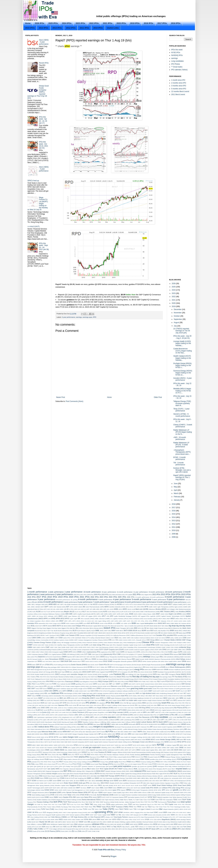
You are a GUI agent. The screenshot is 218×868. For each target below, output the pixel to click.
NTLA (71, 745)
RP (70, 776)
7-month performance (101, 602)
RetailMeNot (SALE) (175, 771)
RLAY (176, 774)
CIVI (55, 645)
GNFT (33, 689)
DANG (162, 654)
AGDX (155, 607)
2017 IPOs (162, 23)
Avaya (55, 623)
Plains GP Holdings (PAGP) (36, 759)
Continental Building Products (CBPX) (50, 650)
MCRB (151, 724)
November (178, 313)
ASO (96, 621)
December (178, 309)
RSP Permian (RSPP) (113, 776)
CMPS (39, 647)
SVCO (38, 797)
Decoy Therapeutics (111, 657)
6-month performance (53, 602)
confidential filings (185, 647)
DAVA (51, 657)
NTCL (64, 745)
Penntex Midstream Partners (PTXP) (118, 755)
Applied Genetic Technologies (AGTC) (173, 616)
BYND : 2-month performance (179, 458)
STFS (185, 792)
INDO (86, 700)
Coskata (96, 650)
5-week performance (159, 600)
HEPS (95, 693)
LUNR (121, 720)
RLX (179, 774)
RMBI (189, 774)
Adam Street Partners (157, 604)
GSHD (81, 691)
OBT (189, 745)
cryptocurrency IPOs (93, 652)
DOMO (110, 661)
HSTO (166, 696)
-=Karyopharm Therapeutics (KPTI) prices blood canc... (182, 452)
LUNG (117, 720)
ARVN (78, 621)
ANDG (140, 614)
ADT (68, 607)
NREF (38, 745)
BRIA (189, 631)
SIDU (148, 783)
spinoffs (175, 790)
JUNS (47, 708)
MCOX (146, 724)
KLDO (46, 710)
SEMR (112, 781)
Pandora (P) (103, 752)
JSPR (187, 705)
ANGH (162, 614)
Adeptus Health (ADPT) (180, 604)
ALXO (129, 612)
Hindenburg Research (167, 693)
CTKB (150, 652)
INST (168, 700)
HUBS (181, 696)
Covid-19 (137, 650)
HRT (154, 696)
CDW (185, 638)
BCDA (189, 623)
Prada (54, 762)
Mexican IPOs (145, 727)
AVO (89, 623)
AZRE (125, 623)
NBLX (150, 737)
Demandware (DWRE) (57, 659)
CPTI (168, 650)
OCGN (42, 748)
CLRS (181, 645)
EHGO (148, 667)
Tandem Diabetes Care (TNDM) (46, 800)
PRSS (158, 762)
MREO (110, 734)
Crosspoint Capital (58, 652)
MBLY (109, 724)
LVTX (145, 720)
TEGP (65, 802)
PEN (105, 755)
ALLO (80, 612)
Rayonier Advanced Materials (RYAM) (75, 769)
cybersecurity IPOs (110, 654)
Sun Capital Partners (125, 795)
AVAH (51, 623)
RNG (41, 776)
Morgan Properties (78, 734)
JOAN (170, 705)
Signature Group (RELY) (172, 783)
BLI (52, 631)
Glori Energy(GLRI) (151, 686)
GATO (95, 684)
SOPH (65, 790)
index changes (69, 700)
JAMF (49, 705)
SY (111, 797)
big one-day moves (184, 626)
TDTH (180, 800)
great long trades (137, 689)
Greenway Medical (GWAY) (36, 691)
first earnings (164, 677)
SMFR (47, 788)
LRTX (52, 720)
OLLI (140, 748)
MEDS (79, 727)
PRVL (174, 762)
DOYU (135, 661)
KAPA (91, 708)
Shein (95, 783)
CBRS (129, 638)
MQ (102, 734)
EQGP (60, 672)
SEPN (120, 781)
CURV (29, 654)
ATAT (136, 621)
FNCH (92, 679)
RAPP (41, 769)
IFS (105, 698)
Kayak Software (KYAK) (105, 708)
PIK (142, 757)
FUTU (42, 684)
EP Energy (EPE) (49, 672)
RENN (98, 771)
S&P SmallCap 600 (81, 778)
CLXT (185, 645)
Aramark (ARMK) (89, 619)
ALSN (109, 612)
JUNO (43, 708)
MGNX (180, 727)
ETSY (115, 672)
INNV (111, 700)
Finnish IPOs (113, 677)
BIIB (71, 628)
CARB (39, 638)
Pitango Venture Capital (178, 757)
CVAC (46, 654)
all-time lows (60, 612)
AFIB (138, 607)
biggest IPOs (65, 628)
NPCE (179, 742)
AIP (91, 609)
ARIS (189, 619)
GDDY (118, 684)
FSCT (148, 682)
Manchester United (51, 722)
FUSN (38, 684)
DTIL (51, 665)
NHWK (158, 740)
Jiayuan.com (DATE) (128, 705)
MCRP (155, 724)
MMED (126, 732)
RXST (55, 778)
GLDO (108, 686)
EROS (85, 672)
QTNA (56, 766)
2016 (174, 511)
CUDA (170, 652)
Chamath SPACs (141, 640)
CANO (29, 638)
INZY (46, 703)
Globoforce (137, 686)
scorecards (175, 778)
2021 (174, 300)
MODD (178, 732)
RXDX (46, 778)
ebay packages (52, 667)
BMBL (97, 631)
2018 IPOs (148, 23)
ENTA (162, 670)
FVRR (54, 684)
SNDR (106, 788)
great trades (148, 689)
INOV (124, 700)
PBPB (65, 755)
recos (169, 769)
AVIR (81, 623)
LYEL (166, 720)
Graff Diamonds (106, 689)
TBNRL (131, 800)
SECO (94, 781)
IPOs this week (177, 50)
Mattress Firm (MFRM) (85, 724)
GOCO (45, 689)
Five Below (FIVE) (181, 677)
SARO (135, 778)
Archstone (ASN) (138, 619)
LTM (69, 720)
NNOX (70, 742)
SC (159, 778)
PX (143, 764)
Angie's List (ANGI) (175, 614)
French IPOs (94, 682)
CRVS (75, 652)
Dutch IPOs (103, 665)
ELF (29, 670)
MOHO (37, 734)
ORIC (160, 750)
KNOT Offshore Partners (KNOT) (93, 710)
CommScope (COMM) (154, 647)
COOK (74, 650)
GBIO (104, 684)
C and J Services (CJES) (52, 635)
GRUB (70, 691)
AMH (67, 614)
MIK (186, 729)
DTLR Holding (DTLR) (60, 665)
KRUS (152, 710)
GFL (45, 686)
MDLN (176, 724)
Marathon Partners (88, 722)
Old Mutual (128, 748)
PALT (92, 752)
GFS (49, 686)
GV (139, 691)
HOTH (131, 696)
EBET (59, 667)
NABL (60, 737)
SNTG (128, 788)
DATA (189, 654)
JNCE (163, 705)
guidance (113, 691)
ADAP (166, 604)
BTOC (124, 633)
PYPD (159, 764)
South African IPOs (102, 790)
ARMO (53, 621)
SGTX (62, 783)
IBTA (69, 698)
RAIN (166, 766)
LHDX (135, 715)
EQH (63, 672)
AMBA (142, 612)
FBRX (163, 674)
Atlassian (164, 621)
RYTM (71, 778)
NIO (178, 739)
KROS (138, 710)
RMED (29, 776)
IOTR (65, 703)
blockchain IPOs (67, 631)
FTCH (167, 681)
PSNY (37, 764)
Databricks (41, 657)
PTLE (70, 764)
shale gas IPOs (84, 783)
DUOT (97, 665)
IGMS (109, 698)
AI (68, 609)
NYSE (161, 745)
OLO (148, 747)
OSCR (176, 750)
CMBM (30, 647)
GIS (91, 686)
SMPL (58, 788)
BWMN (170, 633)
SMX (74, 788)
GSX (92, 691)
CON (172, 647)
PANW (109, 752)
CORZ (91, 650)
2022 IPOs (94, 23)
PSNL (33, 764)
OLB (122, 748)
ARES (181, 619)
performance (145, 755)
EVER (155, 672)
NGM (144, 740)
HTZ (177, 696)
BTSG (132, 633)
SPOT (29, 792)
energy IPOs (139, 670)
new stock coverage (105, 740)
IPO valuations (101, 703)
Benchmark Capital (91, 626)
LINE (176, 715)
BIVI (143, 628)
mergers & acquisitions (104, 727)
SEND (116, 781)
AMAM (138, 612)
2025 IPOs (53, 23)
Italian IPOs (174, 703)
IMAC (161, 698)
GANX (91, 684)
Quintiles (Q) (136, 766)
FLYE (75, 679)
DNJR (66, 661)
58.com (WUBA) (38, 602)
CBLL (120, 638)
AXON (102, 623)
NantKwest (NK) (94, 737)
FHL (38, 677)
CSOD (118, 652)
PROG (133, 762)
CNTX (89, 647)
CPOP (156, 650)
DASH (184, 654)
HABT (150, 691)
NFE (136, 740)
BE (62, 626)
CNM (59, 647)
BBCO (169, 623)
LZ (180, 720)
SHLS (103, 783)
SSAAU (145, 792)
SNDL (102, 788)
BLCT (45, 631)
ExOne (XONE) (93, 674)
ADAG (148, 604)
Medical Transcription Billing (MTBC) (65, 727)
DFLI (90, 659)
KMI (60, 710)
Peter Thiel (183, 755)
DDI (91, 657)
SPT (90, 792)
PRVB (170, 762)
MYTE (56, 737)
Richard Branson (147, 774)
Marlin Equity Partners (176, 722)
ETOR (111, 672)
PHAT (103, 757)
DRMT (179, 661)
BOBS (130, 631)
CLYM (189, 645)
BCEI (29, 626)
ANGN (184, 614)
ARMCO (48, 621)
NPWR (189, 742)
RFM (101, 774)
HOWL (135, 696)
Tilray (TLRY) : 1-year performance (181, 410)
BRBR (172, 631)
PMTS (129, 759)
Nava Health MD (125, 737)
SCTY (29, 781)
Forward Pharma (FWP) (160, 679)
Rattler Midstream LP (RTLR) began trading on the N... (183, 432)
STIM (189, 792)
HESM (116, 693)
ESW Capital (100, 672)
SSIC (153, 792)
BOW (148, 631)
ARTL (70, 621)
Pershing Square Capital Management (167, 755)
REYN (97, 774)
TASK (103, 800)
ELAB (159, 667)
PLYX (117, 759)
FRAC (63, 682)
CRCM (188, 650)
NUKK (95, 745)
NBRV (154, 737)
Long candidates (178, 61)
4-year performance (68, 317)
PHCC (107, 757)
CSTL (138, 652)
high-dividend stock (149, 693)
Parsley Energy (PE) (157, 752)
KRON (133, 710)
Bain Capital (140, 623)
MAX (102, 724)
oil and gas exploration (92, 747)
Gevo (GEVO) (39, 686)
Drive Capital (169, 661)
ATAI (132, 621)
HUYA (36, 698)
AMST (114, 614)
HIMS (158, 693)
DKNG (40, 661)
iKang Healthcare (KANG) (141, 698)
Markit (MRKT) (164, 722)
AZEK (118, 623)
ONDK (47, 750)
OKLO (114, 748)
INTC (175, 700)
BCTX (41, 626)
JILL (136, 705)
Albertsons (152, 609)
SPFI (163, 790)
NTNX (76, 745)
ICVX (80, 698)
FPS (55, 682)
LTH (62, 720)
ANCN (136, 614)
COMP (163, 647)
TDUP (184, 800)
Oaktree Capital (171, 745)
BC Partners (183, 623)
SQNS (100, 792)
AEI (84, 607)
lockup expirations (109, 717)
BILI (74, 628)
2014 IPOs (44, 28)
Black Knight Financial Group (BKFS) (161, 628)
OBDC (181, 745)
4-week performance (105, 600)
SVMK (47, 797)
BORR (144, 631)
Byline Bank (183, 633)
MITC (73, 732)
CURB (184, 652)
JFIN (95, 705)
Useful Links (113, 28)
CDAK (163, 638)
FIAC (48, 677)
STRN (74, 795)
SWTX (99, 797)
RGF (108, 774)
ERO (80, 672)
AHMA (61, 609)
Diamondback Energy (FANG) (108, 659)
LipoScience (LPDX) (51, 717)
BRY (97, 633)
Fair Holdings (129, 674)
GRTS (60, 691)
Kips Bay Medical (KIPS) (166, 708)
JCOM (74, 705)
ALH (42, 612)
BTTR (136, 633)
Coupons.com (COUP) (116, 650)
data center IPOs (32, 657)
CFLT (113, 640)
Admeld (37, 607)
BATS (164, 623)
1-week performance (56, 592)
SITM (86, 785)
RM (186, 774)
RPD (95, 317)
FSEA (152, 682)
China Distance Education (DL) (113, 643)
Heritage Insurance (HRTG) (106, 693)
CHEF (184, 640)
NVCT (113, 745)
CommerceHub (142, 647)
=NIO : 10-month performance (180, 438)
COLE (125, 647)
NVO (123, 745)
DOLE (105, 661)
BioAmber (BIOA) (88, 628)
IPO (75, 703)
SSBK (149, 792)
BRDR (185, 631)
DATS (47, 657)
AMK (71, 614)
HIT (178, 693)
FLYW (79, 679)
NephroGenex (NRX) (34, 740)
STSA (82, 795)
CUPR (180, 652)
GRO (51, 691)
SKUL (100, 785)
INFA (89, 700)
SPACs (129, 790)
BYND (189, 633)
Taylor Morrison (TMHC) (112, 800)
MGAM (155, 727)
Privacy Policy (104, 762)
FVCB (47, 684)
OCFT (34, 748)
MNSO (149, 732)
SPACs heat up (33, 181)
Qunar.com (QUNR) (146, 766)
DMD (54, 661)
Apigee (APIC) (93, 616)
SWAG (51, 797)
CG (117, 640)
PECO (101, 755)
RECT (173, 769)
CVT (86, 654)
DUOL (93, 665)
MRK (114, 734)
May (176, 487)
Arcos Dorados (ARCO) (151, 619)
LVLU (141, 720)
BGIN (152, 626)
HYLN (52, 698)
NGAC (140, 740)
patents (180, 752)
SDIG (64, 781)
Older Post (158, 397)
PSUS (49, 764)
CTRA (158, 652)
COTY (101, 650)
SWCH (61, 797)
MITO (77, 732)
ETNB (106, 672)
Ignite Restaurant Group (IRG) (120, 698)
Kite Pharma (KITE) (181, 708)
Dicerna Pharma (126, 659)
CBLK (116, 638)
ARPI (57, 621)
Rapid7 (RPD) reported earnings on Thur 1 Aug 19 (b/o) (182, 477)
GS (73, 691)
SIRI (82, 785)
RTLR (122, 776)
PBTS (70, 755)
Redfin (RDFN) (38, 771)
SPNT (189, 790)
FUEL (29, 684)
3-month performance (174, 597)
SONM (47, 790)
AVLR (85, 623)
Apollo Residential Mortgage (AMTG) (126, 616)
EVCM (147, 672)
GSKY (85, 691)
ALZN (133, 612)
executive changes (77, 674)
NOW (175, 742)
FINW (127, 677)
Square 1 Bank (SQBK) (114, 792)
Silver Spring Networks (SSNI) (45, 785)
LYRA (174, 720)
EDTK (114, 667)
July (175, 326)
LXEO (158, 720)
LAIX (60, 712)
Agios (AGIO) (178, 607)
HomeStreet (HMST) (71, 696)
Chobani (179, 643)
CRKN (46, 652)
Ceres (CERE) (69, 640)
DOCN (87, 661)
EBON (63, 667)
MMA (122, 732)
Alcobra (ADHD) (161, 609)
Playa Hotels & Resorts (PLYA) (73, 759)
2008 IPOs (90, 595)
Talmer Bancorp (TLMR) (180, 797)
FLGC (33, 679)
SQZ (123, 792)
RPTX (89, 776)
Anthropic (51, 616)
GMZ (29, 689)
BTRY (128, 633)
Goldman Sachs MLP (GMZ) (69, 689)
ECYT (99, 667)
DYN (116, 665)
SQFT (96, 792)
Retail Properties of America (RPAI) (157, 771)
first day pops (154, 677)
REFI (44, 771)
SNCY (93, 788)
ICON (73, 698)
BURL (156, 633)
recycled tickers (182, 769)
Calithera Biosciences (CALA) (139, 635)
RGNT (111, 774)
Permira (153, 755)
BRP (90, 633)
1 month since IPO (178, 80)
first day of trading (140, 677)
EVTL (53, 674)
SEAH (78, 781)
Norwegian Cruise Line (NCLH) (143, 742)
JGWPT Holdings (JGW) (114, 705)
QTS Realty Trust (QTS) (70, 766)
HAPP (158, 691)
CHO (175, 643)
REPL (128, 771)
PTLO (74, 764)
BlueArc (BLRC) (86, 631)
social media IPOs (147, 788)
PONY (142, 759)
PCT (73, 755)
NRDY (34, 745)
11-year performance (141, 592)
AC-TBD (90, 604)
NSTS (60, 745)
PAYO (54, 755)
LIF (158, 715)
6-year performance (85, 602)
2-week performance (47, 594)
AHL (54, 609)
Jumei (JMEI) (32, 708)
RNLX (49, 776)
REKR (74, 771)
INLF (96, 700)
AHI (51, 609)
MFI (151, 727)
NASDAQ (114, 737)
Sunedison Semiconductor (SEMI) (142, 795)
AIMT (88, 609)
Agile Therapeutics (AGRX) (166, 607)
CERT (76, 640)
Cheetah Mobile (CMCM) (173, 640)
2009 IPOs (97, 594)
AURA (189, 621)
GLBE (104, 686)
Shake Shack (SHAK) (71, 783)
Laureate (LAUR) (123, 712)
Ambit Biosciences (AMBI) (152, 612)
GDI (122, 684)
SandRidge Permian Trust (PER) (123, 778)
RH (115, 774)
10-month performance (92, 592)
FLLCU (43, 679)
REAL (136, 769)
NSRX (56, 745)
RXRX (51, 778)
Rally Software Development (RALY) (180, 766)
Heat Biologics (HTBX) (71, 693)
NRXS (46, 745)
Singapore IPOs (75, 785)
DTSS (69, 665)
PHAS (98, 757)
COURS (131, 650)
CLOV (157, 645)
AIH (79, 609)
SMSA (66, 788)
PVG (119, 764)
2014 (174, 517)
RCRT (97, 769)
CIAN (39, 645)
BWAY (166, 633)
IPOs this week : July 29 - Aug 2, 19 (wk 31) (182, 337)
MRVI (126, 734)
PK (186, 757)
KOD (104, 710)
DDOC (98, 657)
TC (134, 800)
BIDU (167, 626)
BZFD (38, 635)
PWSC (139, 764)
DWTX (112, 665)
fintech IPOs (121, 677)
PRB (57, 762)
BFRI (148, 626)
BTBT (116, 633)
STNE (29, 795)
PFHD (68, 757)
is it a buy (158, 703)
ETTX (119, 672)
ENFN (146, 670)
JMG (155, 705)
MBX (117, 724)
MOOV (62, 734)
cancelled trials (182, 635)
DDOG (102, 657)
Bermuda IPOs (106, 626)
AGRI (189, 607)
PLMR (88, 759)
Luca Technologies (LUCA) (85, 720)
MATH (75, 724)
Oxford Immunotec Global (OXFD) (67, 752)
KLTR (50, 710)
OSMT (185, 750)
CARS (52, 638)
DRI (159, 661)
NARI (106, 737)
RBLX (89, 769)
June (176, 484)
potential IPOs (36, 762)
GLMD (119, 686)
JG (106, 705)
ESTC (94, 672)
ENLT (150, 670)
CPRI (160, 650)
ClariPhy (60, 645)
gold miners (57, 689)
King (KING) (146, 708)
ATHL (151, 621)
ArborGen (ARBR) (104, 619)
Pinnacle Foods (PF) (154, 757)
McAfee (121, 724)
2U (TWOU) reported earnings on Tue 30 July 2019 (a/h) (182, 331)
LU (76, 720)
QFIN (189, 764)
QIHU (32, 766)
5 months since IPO (179, 89)
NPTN (184, 742)
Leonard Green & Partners (66, 715)
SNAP (89, 788)
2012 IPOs (71, 28)
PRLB (120, 762)
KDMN (137, 708)
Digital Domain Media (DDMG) (145, 659)
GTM (108, 691)
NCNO (170, 737)
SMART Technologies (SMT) (36, 788)
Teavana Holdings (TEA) (45, 802)
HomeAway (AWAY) (47, 696)
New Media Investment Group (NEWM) (87, 740)
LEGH (43, 715)
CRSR (66, 652)
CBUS (152, 638)
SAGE (97, 778)
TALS (189, 797)
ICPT (76, 698)
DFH (86, 659)
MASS (41, 724)
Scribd (189, 778)
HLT (185, 693)
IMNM (170, 698)
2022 (174, 297)
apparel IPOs (145, 616)
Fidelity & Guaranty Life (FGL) (78, 677)
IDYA (102, 698)
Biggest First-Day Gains (54, 628)
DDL (94, 657)
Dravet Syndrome (152, 661)
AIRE (97, 609)
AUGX (180, 621)
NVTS (139, 745)
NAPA (101, 737)
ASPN (116, 621)
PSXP (54, 764)
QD (186, 764)
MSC (133, 734)
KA (63, 708)
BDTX (59, 626)
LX (151, 720)
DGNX (94, 659)
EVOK (33, 674)
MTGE (165, 734)
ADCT (170, 604)
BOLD (139, 631)
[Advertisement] (120, 8)
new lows (72, 740)
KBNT (116, 708)
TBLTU (126, 800)
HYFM (47, 698)
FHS (41, 677)
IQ (127, 703)
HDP (49, 693)
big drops (172, 626)
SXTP (108, 797)
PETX (48, 757)
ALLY (84, 612)
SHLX (107, 783)
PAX (43, 755)
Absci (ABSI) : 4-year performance (44, 169)
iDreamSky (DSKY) (89, 698)
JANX (56, 705)
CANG (189, 635)
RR (92, 776)
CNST (72, 647)
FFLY (29, 677)
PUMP (96, 764)
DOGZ (101, 661)
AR (79, 619)
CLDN (86, 645)
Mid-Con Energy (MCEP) (73, 729)
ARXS (82, 621)
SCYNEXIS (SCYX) (43, 781)
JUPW (52, 708)
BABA (134, 623)
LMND (87, 717)
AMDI (177, 612)
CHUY (189, 643)
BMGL (102, 631)
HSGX (161, 696)
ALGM (38, 612)
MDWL (189, 724)
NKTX (46, 742)
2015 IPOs (30, 28)
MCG (142, 724)
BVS (162, 633)
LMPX (92, 717)
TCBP (137, 800)
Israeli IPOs (166, 703)
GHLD (58, 686)
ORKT (164, 750)
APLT (104, 616)
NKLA (42, 742)
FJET (29, 679)
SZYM (150, 797)
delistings (147, 657)
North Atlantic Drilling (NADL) (123, 742)
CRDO (33, 652)
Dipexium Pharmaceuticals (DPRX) (165, 659)
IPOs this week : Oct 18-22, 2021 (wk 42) (43, 145)
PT (57, 764)
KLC (42, 710)
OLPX (152, 748)
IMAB (157, 698)
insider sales (133, 700)
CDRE (176, 638)
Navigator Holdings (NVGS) (139, 737)
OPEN (87, 750)
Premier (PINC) (68, 762)
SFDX (157, 781)
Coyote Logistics (145, 650)
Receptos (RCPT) (162, 769)
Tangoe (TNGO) (61, 800)
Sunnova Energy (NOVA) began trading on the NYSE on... (183, 373)
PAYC (50, 755)
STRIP (65, 795)
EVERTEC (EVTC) (181, 672)
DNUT (79, 661)
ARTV (74, 621)
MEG (83, 727)
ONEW (62, 750)
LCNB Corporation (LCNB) (173, 712)
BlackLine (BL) (178, 628)
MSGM (141, 734)
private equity (114, 762)
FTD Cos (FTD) (178, 682)
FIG (89, 677)
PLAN (47, 759)
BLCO (41, 631)
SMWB (70, 788)
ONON (75, 750)
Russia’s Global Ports (179, 776)
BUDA (143, 633)
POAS (138, 759)
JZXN (60, 708)
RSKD (102, 776)
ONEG (52, 750)
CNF (56, 647)
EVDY (151, 672)
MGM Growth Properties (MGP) (167, 727)
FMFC (83, 679)
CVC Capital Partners (55, 654)
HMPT (189, 693)
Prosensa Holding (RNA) (148, 762)
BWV (175, 633)
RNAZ (37, 776)
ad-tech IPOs (141, 604)
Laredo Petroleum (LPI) (80, 712)
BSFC (104, 633)
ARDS (164, 619)
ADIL (29, 607)
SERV (125, 781)
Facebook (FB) (119, 674)
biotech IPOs (110, 628)
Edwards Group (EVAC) (126, 667)
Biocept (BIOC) (99, 628)
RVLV (33, 778)
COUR (126, 650)
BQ (159, 631)
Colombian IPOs (132, 647)
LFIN (95, 715)
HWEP (40, 698)
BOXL (156, 631)
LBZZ (157, 712)
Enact (80, 670)
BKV (148, 628)
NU (83, 745)
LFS (98, 715)
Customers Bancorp (37, 654)
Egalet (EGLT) (138, 667)
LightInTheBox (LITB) (166, 715)
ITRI (183, 703)
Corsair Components (83, 650)
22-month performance (157, 597)
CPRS (164, 650)
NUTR (99, 745)
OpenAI (92, 750)
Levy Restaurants (88, 715)
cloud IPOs (150, 645)
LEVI (80, 715)
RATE (58, 769)
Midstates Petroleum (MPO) (175, 729)
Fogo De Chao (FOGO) (109, 679)
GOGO (50, 689)
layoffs (134, 712)
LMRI (96, 717)
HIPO (175, 693)
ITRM (186, 703)
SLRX (149, 785)
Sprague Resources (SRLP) (40, 792)
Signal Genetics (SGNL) (157, 783)
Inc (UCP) (47, 700)
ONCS (43, 750)
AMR (102, 614)
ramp (37, 769)
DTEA (47, 665)
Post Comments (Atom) (75, 401)
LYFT (170, 720)
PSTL (41, 764)
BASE (160, 623)
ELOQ (44, 670)
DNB (62, 661)
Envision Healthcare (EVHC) (177, 670)
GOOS (85, 689)
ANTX (56, 616)
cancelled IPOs (172, 635)
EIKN (155, 667)
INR (127, 700)
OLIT (133, 748)
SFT (169, 781)
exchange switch (65, 674)
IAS (58, 698)
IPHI (72, 703)
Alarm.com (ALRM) (142, 609)
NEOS (189, 737)
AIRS (105, 609)
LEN (56, 715)
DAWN (64, 657)
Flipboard (38, 679)
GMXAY (188, 686)
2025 (174, 287)
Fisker (170, 677)
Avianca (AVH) (74, 623)
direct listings (181, 659)
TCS (161, 800)
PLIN (84, 759)
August (177, 323)
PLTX (113, 759)
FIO (131, 677)
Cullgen (175, 652)
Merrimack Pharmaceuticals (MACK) (126, 727)
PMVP (134, 759)
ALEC (34, 612)
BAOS (156, 623)
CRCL (184, 650)
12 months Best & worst (180, 92)
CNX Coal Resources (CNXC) (105, 647)
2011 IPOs (84, 28)
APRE (53, 619)
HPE (139, 696)
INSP (164, 700)
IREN (144, 703)
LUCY (96, 720)
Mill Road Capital (36, 732)
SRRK (140, 792)
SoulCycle (93, 790)
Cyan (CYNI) (99, 654)
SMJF (54, 788)
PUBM (88, 764)
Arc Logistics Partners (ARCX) (119, 619)
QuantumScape (100, 766)
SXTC (104, 797)
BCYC (46, 626)
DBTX (74, 657)
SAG (93, 778)
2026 (174, 284)
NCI (162, 737)
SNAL (85, 788)
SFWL (172, 781)
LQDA (45, 720)
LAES (56, 712)
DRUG (189, 661)
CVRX (82, 654)
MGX (29, 729)
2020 (174, 303)
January (177, 500)
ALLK (76, 612)
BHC (163, 626)
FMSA (87, 679)
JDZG (88, 705)
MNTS (157, 732)
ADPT (46, 607)
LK (80, 717)
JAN (52, 705)
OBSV (186, 745)
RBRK (93, 769)
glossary (160, 686)
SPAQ (134, 790)
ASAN (89, 621)
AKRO (125, 609)
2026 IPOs (39, 23)
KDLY (132, 708)
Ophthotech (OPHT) (114, 750)
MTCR (156, 734)
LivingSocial (65, 717)
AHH (48, 609)
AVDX (68, 623)
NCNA (166, 737)
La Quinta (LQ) (45, 712)
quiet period (109, 766)
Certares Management (85, 640)
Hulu (29, 698)
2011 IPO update (127, 595)
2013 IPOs (57, 28)
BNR (118, 631)
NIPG (182, 740)
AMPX (98, 614)
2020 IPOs (121, 23)
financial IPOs (103, 677)
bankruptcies (149, 623)
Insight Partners (142, 700)
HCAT (178, 691)
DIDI (133, 659)
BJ (146, 628)
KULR (181, 710)
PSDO (189, 762)
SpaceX (123, 790)
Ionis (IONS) (55, 703)
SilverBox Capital (60, 785)
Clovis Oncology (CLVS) (167, 645)
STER (181, 792)
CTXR (166, 652)
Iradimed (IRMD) (137, 703)
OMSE (181, 747)
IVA (190, 703)
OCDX (29, 748)
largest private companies (96, 712)
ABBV (29, 604)
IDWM (98, 698)
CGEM (120, 640)
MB (105, 724)
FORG (141, 679)
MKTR (99, 732)
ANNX (188, 614)
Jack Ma (41, 705)
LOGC (123, 717)
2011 (174, 527)
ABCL (33, 604)
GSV (89, 691)
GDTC (134, 684)
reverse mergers (52, 774)
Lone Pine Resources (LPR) (144, 717)
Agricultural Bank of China (35, 609)
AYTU (114, 623)
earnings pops (87, 317)
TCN (149, 800)
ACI (116, 604)
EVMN (189, 672)
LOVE (175, 717)
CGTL (134, 640)
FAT (135, 674)
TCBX (141, 800)
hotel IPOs (124, 696)
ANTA (45, 616)
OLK (137, 748)
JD (78, 705)
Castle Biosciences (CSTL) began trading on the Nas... (182, 351)
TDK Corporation (168, 800)
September (178, 319)
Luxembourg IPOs (129, 720)
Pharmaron (93, 757)
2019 (174, 306)
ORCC (138, 750)
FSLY (159, 681)
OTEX (29, 752)
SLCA (133, 785)
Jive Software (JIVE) (144, 705)
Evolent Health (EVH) (41, 674)
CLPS (177, 645)
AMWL (127, 614)
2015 (174, 514)
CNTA (76, 647)
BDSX (55, 626)
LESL (76, 715)
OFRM (65, 747)
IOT (61, 703)
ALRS (105, 612)
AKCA (120, 609)
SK (89, 785)
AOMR (65, 616)
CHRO (184, 643)
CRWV (84, 652)
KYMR (33, 712)
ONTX (83, 750)
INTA (172, 700)
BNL (110, 631)
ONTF (79, 750)
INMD (103, 700)
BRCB (177, 631)
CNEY (52, 647)
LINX (35, 717)
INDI (75, 700)
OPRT (126, 750)
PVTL (122, 764)
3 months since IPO (179, 86)
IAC (55, 698)
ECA (70, 667)
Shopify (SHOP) (114, 783)
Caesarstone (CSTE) (104, 635)
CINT (43, 645)
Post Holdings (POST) (170, 759)
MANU (80, 722)
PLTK (105, 759)
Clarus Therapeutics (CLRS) (71, 645)
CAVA (112, 638)
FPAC (44, 682)
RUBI (130, 776)
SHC (91, 783)
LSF (59, 720)
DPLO (140, 661)
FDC (167, 674)
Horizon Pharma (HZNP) (113, 696)
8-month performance (133, 602)
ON (185, 748)
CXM (93, 654)
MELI (86, 727)
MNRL (144, 732)
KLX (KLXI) (55, 710)
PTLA (66, 764)
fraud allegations (84, 682)
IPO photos (91, 703)
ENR (158, 670)
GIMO (87, 686)
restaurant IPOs (140, 771)
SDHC (59, 781)
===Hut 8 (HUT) (34, 227)
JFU (103, 705)
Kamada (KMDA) (83, 708)
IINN (131, 698)
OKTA (119, 747)
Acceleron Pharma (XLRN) (106, 604)
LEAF (39, 715)
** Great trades (177, 67)
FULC (34, 684)
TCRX (157, 800)
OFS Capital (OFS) (74, 748)
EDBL (103, 667)
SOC (139, 788)
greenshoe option (185, 689)
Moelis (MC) (31, 734)
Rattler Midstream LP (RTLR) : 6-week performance (181, 445)
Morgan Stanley (89, 734)
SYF (126, 797)
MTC (152, 734)
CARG (43, 638)
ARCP (160, 619)
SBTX (156, 778)
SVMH (42, 797)
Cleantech (119, 645)
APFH (83, 616)
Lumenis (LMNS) (103, 720)
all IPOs (53, 612)
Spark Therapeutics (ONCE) (145, 790)
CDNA (168, 638)
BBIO (173, 623)
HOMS (80, 696)
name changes (68, 737)
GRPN (55, 691)
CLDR (90, 645)
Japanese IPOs (63, 705)
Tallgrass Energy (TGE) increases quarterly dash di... (182, 403)
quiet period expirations (122, 766)
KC (119, 708)
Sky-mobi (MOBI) (108, 785)
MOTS (96, 734)
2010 (174, 530)
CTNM (154, 652)
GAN (87, 684)
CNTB (80, 647)
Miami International (36, 729)
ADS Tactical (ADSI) (60, 607)
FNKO (96, 679)
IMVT (38, 700)
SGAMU (37, 783)
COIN (121, 647)
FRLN (123, 682)
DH (98, 659)
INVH (39, 703)
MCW (159, 724)
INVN (42, 703)
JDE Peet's (82, 705)
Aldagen (172, 609)
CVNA (64, 654)
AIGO (76, 609)
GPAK (94, 689)
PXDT (146, 764)
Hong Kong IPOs (89, 696)
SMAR (154, 785)
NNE (66, 742)
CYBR (118, 654)
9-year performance (180, 602)
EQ (56, 672)
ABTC (62, 604)
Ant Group (40, 616)
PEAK (97, 755)
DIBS (119, 659)
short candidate (124, 783)
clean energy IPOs (99, 645)
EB (42, 667)
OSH (180, 750)
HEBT (80, 693)
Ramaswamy (31, 769)
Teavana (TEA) (32, 802)
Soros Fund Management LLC (77, 790)
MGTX (189, 727)
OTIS (36, 752)
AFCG (131, 607)
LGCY (113, 715)
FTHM (189, 682)
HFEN (121, 693)
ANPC (29, 616)
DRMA (175, 661)
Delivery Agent (155, 657)
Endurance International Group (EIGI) (93, 670)
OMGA (172, 748)
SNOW (119, 788)
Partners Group (169, 752)
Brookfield (81, 633)
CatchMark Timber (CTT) (82, 638)
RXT (59, 778)
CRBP (176, 650)
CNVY (93, 647)
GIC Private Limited (68, 686)
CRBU (180, 650)
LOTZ (171, 717)
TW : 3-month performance (179, 464)
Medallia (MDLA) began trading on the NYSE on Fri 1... (182, 391)
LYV (178, 720)
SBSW (151, 778)
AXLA (97, 623)
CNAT (47, 647)
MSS (149, 734)
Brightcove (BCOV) (33, 633)
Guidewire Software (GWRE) (125, 691)
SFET (161, 781)
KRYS (157, 710)
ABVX (85, 604)
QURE (155, 766)
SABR (89, 778)
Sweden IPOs (68, 797)
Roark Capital (56, 776)
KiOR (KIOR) (155, 708)
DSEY (34, 665)
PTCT (60, 764)
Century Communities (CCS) (44, 640)
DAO (180, 654)
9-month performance (165, 602)
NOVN (171, 742)
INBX (42, 700)
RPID (81, 776)
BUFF (152, 633)
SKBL (92, 785)
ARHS (185, 619)
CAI (111, 635)
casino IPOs (67, 638)
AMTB (119, 614)
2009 (174, 534)
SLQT (145, 785)
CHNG (171, 643)
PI (140, 757)
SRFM (136, 792)
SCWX (34, 781)
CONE (176, 647)
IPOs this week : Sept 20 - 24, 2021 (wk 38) (44, 246)
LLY (83, 717)
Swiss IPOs (88, 797)
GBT (110, 684)
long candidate (161, 717)
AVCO (59, 623)
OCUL (60, 747)
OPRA (122, 750)
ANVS (61, 616)
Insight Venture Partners (155, 700)
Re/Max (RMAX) (128, 769)
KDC (126, 708)
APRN (58, 619)
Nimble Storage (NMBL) (168, 739)
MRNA (118, 734)
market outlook (141, 722)
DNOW (75, 661)
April (176, 490)
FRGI (119, 682)
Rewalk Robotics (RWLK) (87, 774)
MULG (34, 737)
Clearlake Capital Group (130, 645)
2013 (174, 521)
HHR (137, 693)
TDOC (175, 800)
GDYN (138, 684)
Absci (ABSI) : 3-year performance (44, 42)
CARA (34, 638)
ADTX (72, 607)
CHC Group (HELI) (153, 640)
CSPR (122, 652)
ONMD (70, 750)
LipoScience (41, 717)
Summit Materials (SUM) (105, 795)
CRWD (79, 652)
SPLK (185, 790)
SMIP (51, 788)
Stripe (69, 795)
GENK (160, 684)
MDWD (184, 724)
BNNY (114, 631)
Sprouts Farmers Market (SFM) (77, 792)
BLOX (75, 631)
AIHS (82, 609)
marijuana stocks (116, 722)
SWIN (82, 797)
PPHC (50, 762)
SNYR (136, 788)
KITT (189, 708)
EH (144, 667)
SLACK (128, 785)
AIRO (101, 609)
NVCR (108, 745)
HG (124, 693)
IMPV (177, 698)
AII (85, 609)
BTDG (120, 633)
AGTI (45, 609)
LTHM (65, 720)
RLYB (183, 774)
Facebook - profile (108, 674)
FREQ (100, 681)
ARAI (82, 619)
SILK (182, 783)
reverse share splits (64, 774)
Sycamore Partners (118, 797)
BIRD (132, 628)
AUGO (176, 621)
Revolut (76, 774)
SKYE (115, 785)
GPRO (99, 689)
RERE (132, 771)
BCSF (37, 626)
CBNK (124, 638)
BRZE (100, 633)
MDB (163, 724)
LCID (163, 712)
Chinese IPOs (148, 642)
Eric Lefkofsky (74, 672)
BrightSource (43, 633)
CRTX (70, 652)
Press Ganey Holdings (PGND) (83, 762)
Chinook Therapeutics (162, 643)
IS (153, 703)
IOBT (50, 703)
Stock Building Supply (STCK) (41, 795)
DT (41, 665)
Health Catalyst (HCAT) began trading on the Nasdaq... (182, 358)
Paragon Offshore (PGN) (119, 752)
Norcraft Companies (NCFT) (81, 742)
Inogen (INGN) (117, 700)
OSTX (189, 750)
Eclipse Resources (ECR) (80, 667)
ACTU (127, 604)
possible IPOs (154, 759)
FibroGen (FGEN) (64, 677)
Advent (80, 607)
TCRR (153, 800)
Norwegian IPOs (159, 742)
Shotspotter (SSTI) (135, 783)
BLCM (37, 631)
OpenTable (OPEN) (101, 750)
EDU (117, 667)
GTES (96, 691)
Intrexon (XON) (32, 703)
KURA (185, 710)
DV (108, 665)
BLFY (49, 631)
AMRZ (110, 614)
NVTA (135, 745)
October (177, 316)
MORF (70, 734)
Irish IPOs (149, 703)
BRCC (181, 631)
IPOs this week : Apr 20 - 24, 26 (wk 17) (43, 120)
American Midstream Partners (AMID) (54, 614)
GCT (114, 684)
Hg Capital (129, 693)
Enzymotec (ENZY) (38, 672)
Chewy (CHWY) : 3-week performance (183, 426)
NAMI (76, 737)
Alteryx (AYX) (116, 612)
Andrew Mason (147, 614)
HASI (166, 691)
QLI (45, 766)
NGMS (148, 739)
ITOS (180, 703)
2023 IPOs (80, 23)
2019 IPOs (135, 23)
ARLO (43, 621)
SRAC (127, 792)
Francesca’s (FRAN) (72, 681)
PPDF (46, 762)
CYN (127, 654)
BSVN (108, 633)
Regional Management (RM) (54, 771)
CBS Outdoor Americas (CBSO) (140, 638)
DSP (38, 665)
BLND (60, 631)
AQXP (76, 619)
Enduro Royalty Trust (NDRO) (114, 670)
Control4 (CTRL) (67, 650)
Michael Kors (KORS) (58, 729)
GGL (52, 686)
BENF (100, 626)
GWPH (146, 691)
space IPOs (116, 790)
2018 (174, 504)
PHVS (137, 757)
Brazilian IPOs (165, 631)
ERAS (67, 672)
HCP (186, 691)
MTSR (178, 734)
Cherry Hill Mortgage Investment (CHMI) (69, 643)
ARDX (173, 619)
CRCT (29, 652)
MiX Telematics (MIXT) (90, 732)
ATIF (159, 621)
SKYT (120, 785)
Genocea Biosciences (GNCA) (172, 684)
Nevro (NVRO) (61, 740)
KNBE (68, 710)
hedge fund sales (87, 693)
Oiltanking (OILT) (106, 748)
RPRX (85, 776)
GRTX (65, 691)
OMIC (177, 748)
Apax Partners (72, 616)
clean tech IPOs (111, 645)
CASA (61, 638)
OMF (168, 748)
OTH (33, 752)
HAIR (154, 691)
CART (56, 638)
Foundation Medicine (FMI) (176, 679)
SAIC (101, 778)
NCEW (158, 737)
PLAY (61, 759)
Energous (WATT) (129, 670)
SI (142, 783)
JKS (152, 705)
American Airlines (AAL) (35, 614)
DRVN (30, 665)
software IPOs (167, 788)
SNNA (115, 788)
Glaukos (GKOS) (97, 686)
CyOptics (131, 654)
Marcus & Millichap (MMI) (102, 722)
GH (55, 686)
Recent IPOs (44, 63)
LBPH (144, 712)
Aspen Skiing (102, 621)
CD (160, 638)
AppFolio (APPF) (155, 616)
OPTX (134, 750)
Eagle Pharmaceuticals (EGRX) (156, 665)
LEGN (47, 715)
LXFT (162, 720)
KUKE (177, 710)
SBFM (143, 778)
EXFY (86, 674)
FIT (173, 677)
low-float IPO (181, 717)
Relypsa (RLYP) (91, 771)
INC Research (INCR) (57, 700)
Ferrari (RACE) (181, 674)
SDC (51, 781)
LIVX (71, 717)
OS (172, 750)
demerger (68, 659)
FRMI (127, 682)
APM (108, 616)
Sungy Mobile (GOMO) (159, 795)
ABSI (55, 604)
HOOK (103, 696)
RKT (172, 774)
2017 (174, 507)
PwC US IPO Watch (131, 764)
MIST (69, 732)
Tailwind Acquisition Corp (165, 797)
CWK (89, 654)
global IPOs (130, 686)
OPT (130, 750)
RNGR (45, 776)
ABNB (51, 604)
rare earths (51, 769)
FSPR (163, 682)
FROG (131, 681)
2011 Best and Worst (115, 595)
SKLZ (96, 785)
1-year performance (74, 592)
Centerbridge (31, 640)
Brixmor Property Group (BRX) (64, 633)
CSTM (143, 652)
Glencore (114, 686)
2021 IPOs (108, 23)
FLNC (48, 679)
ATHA (147, 621)
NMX (62, 742)
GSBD (77, 691)
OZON (84, 752)
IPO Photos (176, 64)
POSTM (179, 759)
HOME (39, 696)
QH (28, 766)
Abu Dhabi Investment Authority (74, 604)
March (176, 493)
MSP (145, 734)
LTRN (72, 720)
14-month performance (156, 592)
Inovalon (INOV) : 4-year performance (182, 379)
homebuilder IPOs (59, 696)
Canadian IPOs (161, 635)
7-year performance (117, 602)
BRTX (93, 633)
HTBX (170, 696)
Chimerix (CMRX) (98, 643)
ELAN (163, 667)
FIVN (189, 677)
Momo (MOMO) (49, 734)
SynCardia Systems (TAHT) (136, 797)
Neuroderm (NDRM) (50, 740)
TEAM (189, 800)
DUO (89, 665)
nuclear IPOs (89, 745)
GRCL (124, 689)
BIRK (136, 628)
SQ (93, 792)
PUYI (115, 764)
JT (190, 705)
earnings (79, 317)
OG (81, 748)
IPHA (68, 703)
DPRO (145, 661)
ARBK (97, 619)
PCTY (77, 755)
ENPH (154, 670)
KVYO (29, 712)
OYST (79, 752)
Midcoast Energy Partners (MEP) (137, 729)
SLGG (141, 785)
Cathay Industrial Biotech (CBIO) (100, 638)
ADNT (42, 607)
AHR (65, 609)
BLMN (56, 631)
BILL (77, 628)
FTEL (185, 682)
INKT (93, 700)
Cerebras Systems (59, 640)
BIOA (81, 628)
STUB (87, 795)
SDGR (55, 781)
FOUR (186, 679)
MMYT (131, 732)
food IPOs (120, 679)
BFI (145, 626)
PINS (163, 757)
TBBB (122, 800)
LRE (48, 720)
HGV (134, 693)
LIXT (74, 717)
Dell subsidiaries (169, 657)
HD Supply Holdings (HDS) (36, 693)
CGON (125, 640)
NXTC (154, 745)
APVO (67, 619)
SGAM (32, 783)
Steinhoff (176, 792)
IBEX (61, 698)
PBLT (61, 755)
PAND (96, 752)
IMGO (165, 698)
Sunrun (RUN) (171, 795)
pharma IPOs (84, 757)
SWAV (56, 797)
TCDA (145, 800)
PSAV (185, 762)
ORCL (156, 750)
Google (80, 689)
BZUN (42, 635)
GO (41, 689)
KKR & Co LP (31, 710)
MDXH (29, 727)
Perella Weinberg (135, 755)
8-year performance (149, 602)
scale (162, 778)
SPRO (64, 792)
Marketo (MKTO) (152, 722)
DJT (36, 661)
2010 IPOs (98, 28)
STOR (57, 795)
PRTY (162, 762)
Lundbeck (111, 720)
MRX (130, 734)
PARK (129, 752)
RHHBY (118, 774)
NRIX (42, 745)
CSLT (113, 652)
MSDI (137, 734)
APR (49, 619)
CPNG (152, 650)
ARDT (168, 619)
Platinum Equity (54, 759)
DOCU (96, 661)
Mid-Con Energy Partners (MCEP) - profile (114, 729)
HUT (32, 698)
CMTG (43, 647)
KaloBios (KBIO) (73, 708)
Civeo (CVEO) (49, 645)
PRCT (61, 762)
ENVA (166, 670)
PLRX (97, 759)
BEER (74, 626)
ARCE (131, 619)
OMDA (159, 748)
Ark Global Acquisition (34, 621)
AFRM (142, 607)
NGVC (153, 739)
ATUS (169, 621)
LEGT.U (52, 715)
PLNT (92, 759)
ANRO (34, 616)
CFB (110, 640)
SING (67, 785)
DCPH (81, 657)
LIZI (78, 717)
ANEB (154, 614)
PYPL (163, 764)
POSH (147, 759)
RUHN (170, 776)
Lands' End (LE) (67, 712)
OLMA (144, 748)
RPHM (77, 776)
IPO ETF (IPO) (81, 703)
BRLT (75, 633)
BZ (35, 635)
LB (141, 712)
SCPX (185, 778)
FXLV (58, 684)
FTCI (171, 681)
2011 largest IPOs (147, 595)
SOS (88, 790)
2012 (174, 524)
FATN (155, 674)
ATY (172, 621)
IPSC (122, 703)
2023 (174, 293)
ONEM (57, 750)
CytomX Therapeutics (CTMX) (147, 654)
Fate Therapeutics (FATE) (145, 674)
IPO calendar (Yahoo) (179, 70)
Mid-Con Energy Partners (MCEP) (91, 729)
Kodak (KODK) (111, 710)
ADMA (33, 607)
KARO (95, 708)
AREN (177, 619)
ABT (58, 604)
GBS (107, 684)
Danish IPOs (169, 654)
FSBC (144, 682)
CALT (150, 635)
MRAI (106, 734)
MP (100, 734)
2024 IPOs (67, 23)
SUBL (95, 795)
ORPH (169, 750)
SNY (132, 788)
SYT (146, 797)
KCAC (122, 708)
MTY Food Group (185, 734)
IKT (151, 698)
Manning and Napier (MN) (69, 722)
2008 (174, 537)
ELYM (52, 670)
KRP (141, 710)
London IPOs (130, 717)
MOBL (173, 732)
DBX (78, 657)
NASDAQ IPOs (177, 55)
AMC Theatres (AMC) (167, 612)
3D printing (74, 600)
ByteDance (31, 635)
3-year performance (46, 599)
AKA (108, 609)
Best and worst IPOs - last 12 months (122, 626)
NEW (67, 740)
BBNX (177, 623)
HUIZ (189, 696)
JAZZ (70, 705)
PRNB (129, 762)
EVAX (142, 672)
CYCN (123, 654)
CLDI (82, 645)
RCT (116, 769)
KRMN (129, 710)
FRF (116, 682)
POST (161, 759)
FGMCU (33, 677)
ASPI (112, 621)
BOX (152, 631)
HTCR (174, 696)
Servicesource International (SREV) (138, 781)
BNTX (126, 631)
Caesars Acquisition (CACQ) (88, 635)
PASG (175, 752)
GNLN (38, 689)
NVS (126, 745)
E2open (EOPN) (142, 665)
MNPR (140, 732)
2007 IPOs (83, 595)
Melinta (91, 727)
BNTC (121, 631)
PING (145, 757)
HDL (46, 693)
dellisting (177, 657)
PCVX (82, 755)
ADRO (51, 607)
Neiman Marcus (182, 737)
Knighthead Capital (77, 710)
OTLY (40, 752)
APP (139, 616)
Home (28, 23)
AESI (127, 607)
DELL (162, 657)
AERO (107, 607)
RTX (126, 776)
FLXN (69, 679)
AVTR (93, 623)
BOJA (135, 631)
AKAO (112, 609)
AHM (57, 609)
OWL (55, 752)
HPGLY (143, 696)
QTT (80, 766)
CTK (146, 652)
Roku (62, 776)
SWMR (95, 797)
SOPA (61, 790)
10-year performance (109, 592)
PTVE (83, 764)
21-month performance (142, 597)
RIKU (157, 774)
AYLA (110, 623)
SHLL (99, 783)
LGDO (118, 715)
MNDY (135, 732)
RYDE (67, 778)
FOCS (100, 679)
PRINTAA (96, 762)
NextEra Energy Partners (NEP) (125, 740)
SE (75, 781)
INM (99, 700)
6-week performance (70, 602)
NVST (130, 745)
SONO (52, 790)
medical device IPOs (46, 727)
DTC (43, 665)
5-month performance (141, 599)
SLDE (137, 785)
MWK (43, 737)
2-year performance (64, 594)
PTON (79, 764)
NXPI (147, 745)
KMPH (64, 710)
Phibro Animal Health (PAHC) (122, 757)
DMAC (50, 661)
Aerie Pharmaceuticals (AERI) (95, 607)
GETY (33, 686)
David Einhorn (57, 657)
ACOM (119, 604)
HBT (174, 691)
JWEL (56, 708)
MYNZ (47, 737)
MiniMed (60, 732)
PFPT (72, 757)
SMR (62, 788)
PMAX (121, 759)
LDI (182, 712)
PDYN (93, 755)
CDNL (172, 638)
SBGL (147, 778)
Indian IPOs (80, 700)
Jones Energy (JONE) (178, 705)
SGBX (42, 783)
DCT (85, 657)
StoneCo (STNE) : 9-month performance (182, 415)
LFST (101, 715)
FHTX (44, 677)
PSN (29, 764)
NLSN (54, 742)
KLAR (38, 710)
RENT (103, 771)
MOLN (42, 734)
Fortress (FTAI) (148, 679)
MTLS (169, 734)
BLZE (93, 631)
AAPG (189, 602)
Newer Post (61, 397)
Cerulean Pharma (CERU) (100, 640)
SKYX (124, 785)
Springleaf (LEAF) (55, 792)
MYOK (51, 737)
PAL (89, 752)
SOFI (160, 788)
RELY (84, 771)
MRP (122, 734)
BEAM (66, 626)
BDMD (50, 626)
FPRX (52, 681)
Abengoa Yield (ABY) (42, 604)
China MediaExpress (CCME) (132, 643)
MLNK (103, 732)
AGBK (151, 607)
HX (44, 698)
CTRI (162, 652)
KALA (66, 708)
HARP (162, 691)
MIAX (44, 729)
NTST (80, 745)
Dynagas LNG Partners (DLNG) (127, 665)
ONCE (189, 748)
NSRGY (51, 745)
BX (177, 633)
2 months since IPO (179, 83)
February (177, 497)
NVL (120, 745)
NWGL (143, 745)
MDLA (171, 724)
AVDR (63, 623)
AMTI (122, 614)
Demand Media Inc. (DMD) (41, 659)
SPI (171, 790)
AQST (72, 619)
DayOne (70, 657)
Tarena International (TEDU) (91, 800)
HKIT (182, 693)
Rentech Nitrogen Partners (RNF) (116, 771)
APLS (100, 616)
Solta (42, 790)
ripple (161, 774)
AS (86, 621)
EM (56, 670)
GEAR (142, 684)
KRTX (148, 710)
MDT (179, 724)
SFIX (165, 781)
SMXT (78, 788)
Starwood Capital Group (162, 792)
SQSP (105, 792)
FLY (72, 679)
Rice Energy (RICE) (135, 774)
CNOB (63, 647)
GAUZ (100, 684)
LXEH (154, 720)
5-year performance (176, 599)
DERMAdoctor (76, 659)
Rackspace (161, 766)
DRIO (163, 661)
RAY (61, 769)
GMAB (184, 686)
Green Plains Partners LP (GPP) (170, 689)
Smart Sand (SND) (184, 785)
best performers (139, 626)
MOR (66, 734)
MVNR (38, 737)
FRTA (140, 682)
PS (182, 762)
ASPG (108, 621)
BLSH (79, 631)
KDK (129, 708)
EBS (67, 667)
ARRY (66, 621)
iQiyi (130, 703)
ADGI (189, 604)
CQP (172, 650)
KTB (173, 710)
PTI (63, 764)
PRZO (178, 762)
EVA (139, 672)
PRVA (166, 762)
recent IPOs (152, 769)
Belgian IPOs (81, 626)
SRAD (131, 792)
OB (178, 745)
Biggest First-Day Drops (39, 628)
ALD (168, 609)
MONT (57, 734)
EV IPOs (134, 672)
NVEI (117, 745)
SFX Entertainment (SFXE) (182, 781)
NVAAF (104, 745)
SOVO (110, 790)
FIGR (92, 677)
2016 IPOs (176, 23)
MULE (30, 737)
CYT (136, 654)
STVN (91, 795)
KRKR (125, 710)
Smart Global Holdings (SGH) (167, 785)
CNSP (68, 647)
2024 (174, 290)
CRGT (38, 652)
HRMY (150, 696)
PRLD (124, 762)
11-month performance (125, 592)
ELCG (168, 667)
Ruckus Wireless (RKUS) (139, 776)
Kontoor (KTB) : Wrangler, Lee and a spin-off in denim (182, 470)
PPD (42, 762)
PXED (150, 764)
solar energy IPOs (178, 788)
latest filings (112, 712)
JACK (37, 705)
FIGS (96, 677)
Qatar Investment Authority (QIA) (175, 764)
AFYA (146, 607)
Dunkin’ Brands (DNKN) (79, 665)
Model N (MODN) (185, 732)
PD (85, 755)
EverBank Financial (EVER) (166, 672)
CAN (154, 635)
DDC (88, 657)
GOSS (90, 689)
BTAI (112, 633)
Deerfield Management (124, 657)
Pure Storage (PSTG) (106, 764)
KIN (140, 708)
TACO (155, 797)
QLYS (52, 766)
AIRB (94, 609)
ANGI (166, 614)
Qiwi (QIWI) (37, 766)
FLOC (52, 679)
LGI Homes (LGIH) (126, 715)
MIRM (65, 732)
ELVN (48, 670)
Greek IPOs (156, 689)
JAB (33, 705)
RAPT (45, 769)
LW (148, 720)
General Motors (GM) (151, 684)
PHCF (111, 757)
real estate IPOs (143, 769)
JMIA (159, 705)
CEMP (189, 638)
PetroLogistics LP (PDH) (35, 757)
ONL (66, 750)
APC (79, 616)
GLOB (124, 686)
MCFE (138, 724)
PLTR (109, 759)
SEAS (82, 781)
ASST (129, 621)
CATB (73, 638)
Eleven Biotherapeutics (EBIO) (180, 667)
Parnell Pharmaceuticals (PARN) (141, 752)
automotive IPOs (44, 623)
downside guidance (127, 661)
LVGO (137, 720)
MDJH (167, 724)
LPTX (40, 720)
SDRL (71, 781)
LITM (59, 717)
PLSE (101, 759)
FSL (155, 682)
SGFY (46, 783)
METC (139, 727)
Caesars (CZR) (74, 635)
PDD (88, 755)
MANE (59, 722)
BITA (140, 628)
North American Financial (106, 742)
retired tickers (187, 771)
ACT (123, 604)
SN (82, 788)
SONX (56, 790)
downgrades (117, 661)
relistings (79, 771)
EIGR (152, 667)
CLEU (140, 645)
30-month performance (63, 600)
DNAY (58, 661)
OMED (164, 748)
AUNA (185, 621)
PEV (52, 757)
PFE (55, 757)
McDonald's (132, 724)
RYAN (62, 778)
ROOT (66, 776)
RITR (165, 774)
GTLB (105, 691)
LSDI (55, 720)
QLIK (48, 766)
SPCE (156, 790)
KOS (117, 710)
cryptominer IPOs (106, 652)
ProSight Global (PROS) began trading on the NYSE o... (182, 366)
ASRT (124, 621)
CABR (67, 635)
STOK (52, 795)
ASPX (120, 621)
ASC (93, 621)
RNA (33, 776)
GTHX (101, 691)
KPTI (120, 710)
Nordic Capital (94, 742)
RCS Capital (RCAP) (107, 769)
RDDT (121, 769)
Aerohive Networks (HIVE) (117, 607)
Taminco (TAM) (32, 800)
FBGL (159, 674)
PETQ (189, 755)
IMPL (174, 698)
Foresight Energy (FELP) (131, 679)
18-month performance (174, 592)
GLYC (179, 686)
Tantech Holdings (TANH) (74, 800)
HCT (189, 691)
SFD (154, 781)
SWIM (78, 797)
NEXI (113, 740)
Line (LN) (181, 715)
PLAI (189, 757)
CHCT (162, 640)
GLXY (175, 686)
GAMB (73, 684)
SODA (156, 788)
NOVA (167, 742)
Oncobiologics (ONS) (34, 750)
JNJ (166, 705)
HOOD (98, 696)
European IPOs (126, 672)
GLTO (171, 686)
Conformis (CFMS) (33, 650)
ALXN (126, 612)
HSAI (157, 696)
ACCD (95, 604)
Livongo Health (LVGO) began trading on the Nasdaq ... (182, 343)
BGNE (156, 626)
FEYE (189, 674)
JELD (92, 705)
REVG (72, 774)
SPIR (181, 790)
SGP (58, 783)
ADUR (76, 607)
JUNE (39, 708)
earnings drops (184, 664)
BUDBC (148, 633)
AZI (122, 623)
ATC (139, 621)
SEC (90, 781)
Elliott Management (36, 670)
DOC (83, 661)
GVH (142, 691)
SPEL (160, 790)
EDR (110, 667)
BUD (139, 633)
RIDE (154, 774)
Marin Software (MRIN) (128, 722)
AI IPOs (71, 609)
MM (119, 732)
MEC (36, 727)
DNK (70, 661)
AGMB (185, 607)
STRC (61, 795)
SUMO (116, 795)
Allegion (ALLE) (69, 612)
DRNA (184, 661)
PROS (138, 762)
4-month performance (88, 599)
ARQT (61, 621)
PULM (92, 764)
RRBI (95, 776)
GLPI (164, 686)
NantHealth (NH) (84, 737)
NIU (185, 739)
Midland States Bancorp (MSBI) (157, 729)
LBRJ (149, 712)
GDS (130, 684)
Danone (176, 654)
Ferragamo (172, 674)
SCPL (181, 778)
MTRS (173, 734)
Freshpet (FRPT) (108, 681)
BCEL (33, 626)
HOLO (34, 696)
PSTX (45, 764)
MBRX (113, 724)
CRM (50, 652)
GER (183, 684)
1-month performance (37, 592)
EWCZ (57, 674)
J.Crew (30, 705)
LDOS (186, 712)
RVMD (37, 778)
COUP (106, 650)
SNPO (124, 788)
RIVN (168, 774)
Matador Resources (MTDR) (51, 724)
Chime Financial (87, 643)
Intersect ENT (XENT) (184, 700)
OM (156, 748)
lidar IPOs (153, 715)
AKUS (129, 609)
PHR (133, 757)
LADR (52, 712)
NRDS (30, 745)
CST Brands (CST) (130, 652)
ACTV (131, 604)
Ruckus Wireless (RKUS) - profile (157, 776)
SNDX (110, 788)
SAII (104, 778)
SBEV (139, 778)
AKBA (116, 609)
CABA (62, 635)
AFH (135, 607)
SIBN (144, 783)
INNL (107, 700)
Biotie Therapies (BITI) (123, 628)
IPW (125, 703)
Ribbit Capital (125, 774)
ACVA (135, 604)
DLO (44, 661)
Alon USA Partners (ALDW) (95, 612)
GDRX (126, 684)
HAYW (170, 691)
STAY (172, 792)
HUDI (185, 696)
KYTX (38, 712)
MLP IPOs (109, 732)
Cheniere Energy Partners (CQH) (45, 642)
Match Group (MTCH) (67, 724)
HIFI (141, 693)
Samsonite (109, 778)
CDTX (180, 638)
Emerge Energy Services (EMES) (67, 670)
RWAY (42, 778)
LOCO (119, 717)
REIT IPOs (68, 771)
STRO (78, 795)
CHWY (30, 645)
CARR (47, 638)
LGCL (109, 715)
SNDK (97, 788)
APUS (62, 619)
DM (47, 661)
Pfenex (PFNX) (61, 757)
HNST (29, 696)
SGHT (50, 783)
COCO (116, 647)
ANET (158, 614)
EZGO (100, 674)
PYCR (154, 764)
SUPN (34, 797)
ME (33, 727)
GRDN (128, 689)
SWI (74, 797)
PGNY (76, 757)
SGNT (54, 783)
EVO (29, 674)
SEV (150, 781)
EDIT (106, 667)
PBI (57, 755)
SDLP (67, 781)
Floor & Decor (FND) (60, 679)
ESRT (89, 672)
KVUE (189, 710)
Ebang (45, 667)
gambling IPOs (80, 684)
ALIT (45, 612)
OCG (38, 748)
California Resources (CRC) (121, 635)
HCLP (182, 691)
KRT (144, 710)
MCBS (126, 724)
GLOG (143, 686)
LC (160, 712)
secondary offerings (102, 781)
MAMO (42, 722)
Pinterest (168, 757)
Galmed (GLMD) (65, 684)
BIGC (29, 628)
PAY (46, 755)
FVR (50, 684)
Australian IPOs (33, 623)
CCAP (157, 638)
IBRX (65, 698)
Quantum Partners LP (88, 766)
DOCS (92, 661)
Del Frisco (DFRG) (137, 657)
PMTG (125, 759)
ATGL (143, 621)
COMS (168, 647)
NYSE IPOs (176, 53)
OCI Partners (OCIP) (51, 748)
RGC (104, 774)
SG (29, 783)
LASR (106, 712)
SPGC (168, 790)
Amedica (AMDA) (185, 612)
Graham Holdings (116, 689)
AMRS (106, 614)
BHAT (160, 626)
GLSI (168, 686)
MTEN (161, 734)
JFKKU (99, 705)
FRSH (136, 681)
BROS (86, 633)
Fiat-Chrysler (54, 677)
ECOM (90, 667)
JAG (45, 705)
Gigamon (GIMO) (80, 686)
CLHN (144, 645)
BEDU (70, 626)
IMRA (181, 698)
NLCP (50, 742)
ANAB (131, 614)
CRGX (42, 652)
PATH (184, 752)
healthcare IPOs (57, 693)
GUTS (136, 691)
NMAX (59, 742)
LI (138, 715)
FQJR (59, 682)
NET (42, 739)
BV (159, 633)
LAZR (138, 712)
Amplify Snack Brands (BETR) (86, 614)
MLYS (115, 732)
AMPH (75, 614)
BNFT (106, 631)
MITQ (81, 732)
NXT (150, 745)
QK (42, 766)
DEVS (82, 659)
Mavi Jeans (97, 724)
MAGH (34, 722)
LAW (130, 712)
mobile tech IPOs (165, 732)
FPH (48, 681)
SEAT (86, 781)
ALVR (122, 612)
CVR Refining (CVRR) (73, 654)
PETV (44, 757)
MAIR (38, 722)
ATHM (155, 621)
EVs (50, 674)
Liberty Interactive (144, 715)
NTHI (68, 745)
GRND (46, 691)
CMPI (34, 647)
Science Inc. (168, 778)
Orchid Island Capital (148, 750)
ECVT (95, 667)
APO (112, 616)
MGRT (184, 727)
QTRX (61, 766)
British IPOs (51, 633)
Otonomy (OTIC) (48, 752)
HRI (147, 696)
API (87, 616)
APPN (45, 619)
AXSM (106, 623)
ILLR (154, 698)
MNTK (153, 732)
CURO (189, 652)
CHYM (35, 645)
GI (62, 686)
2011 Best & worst (178, 94)
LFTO (105, 715)
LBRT (153, 712)
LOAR (100, 717)
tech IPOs (58, 802)
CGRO (129, 640)
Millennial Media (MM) (49, 732)
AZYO (129, 623)
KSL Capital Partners (165, 710)
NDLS (174, 737)
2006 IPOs (77, 595)
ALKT (49, 612)
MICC (48, 729)
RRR (98, 776)
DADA (158, 654)
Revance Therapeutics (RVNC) (37, 774)
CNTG (85, 647)
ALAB (133, 609)
